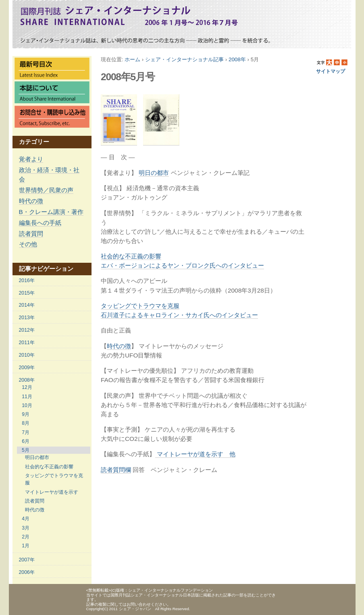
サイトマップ (331, 71)
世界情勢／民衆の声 (46, 190)
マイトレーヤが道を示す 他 (195, 454)
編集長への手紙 (40, 223)
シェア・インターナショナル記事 (184, 59)
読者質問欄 (116, 470)
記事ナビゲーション (46, 269)
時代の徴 (119, 346)
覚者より (31, 159)
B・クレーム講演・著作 (51, 212)
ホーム (132, 59)
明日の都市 (154, 173)
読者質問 (31, 234)
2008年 (237, 59)
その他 (28, 244)
